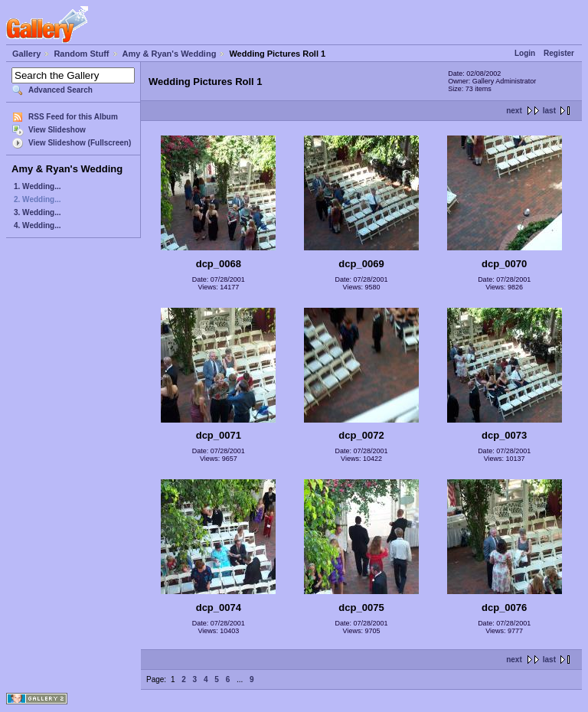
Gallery (26, 54)
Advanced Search (60, 90)
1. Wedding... (37, 186)
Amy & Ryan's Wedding (170, 54)
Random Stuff (81, 54)
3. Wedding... (37, 212)
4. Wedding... (37, 225)
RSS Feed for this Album (73, 117)
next (514, 111)
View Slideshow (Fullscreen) (80, 143)
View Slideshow (57, 130)
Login (525, 53)
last (549, 111)
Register (559, 53)
